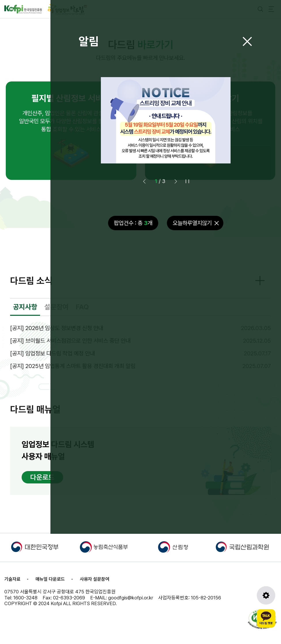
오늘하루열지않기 (192, 223)
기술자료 (12, 579)
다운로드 (42, 477)
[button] (176, 181)
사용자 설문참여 (95, 579)
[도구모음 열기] (266, 595)
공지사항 (25, 307)
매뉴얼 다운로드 (50, 579)
